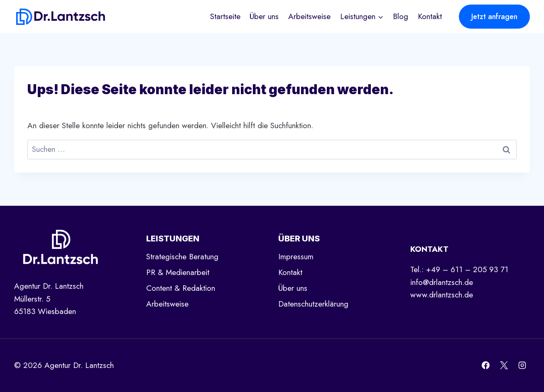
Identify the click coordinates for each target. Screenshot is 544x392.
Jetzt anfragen (494, 17)
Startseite (225, 16)
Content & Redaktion (181, 288)
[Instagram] (522, 365)
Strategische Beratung (182, 257)
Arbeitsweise (309, 16)
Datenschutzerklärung (313, 304)
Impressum (296, 257)
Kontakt (430, 16)
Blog (401, 16)
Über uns (264, 16)
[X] (504, 365)
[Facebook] (486, 365)
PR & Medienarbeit (178, 272)
